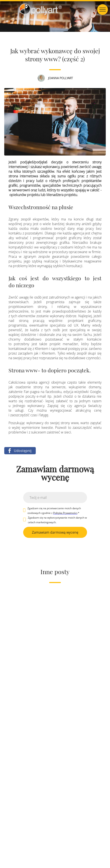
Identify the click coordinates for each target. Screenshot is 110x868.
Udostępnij (19, 451)
